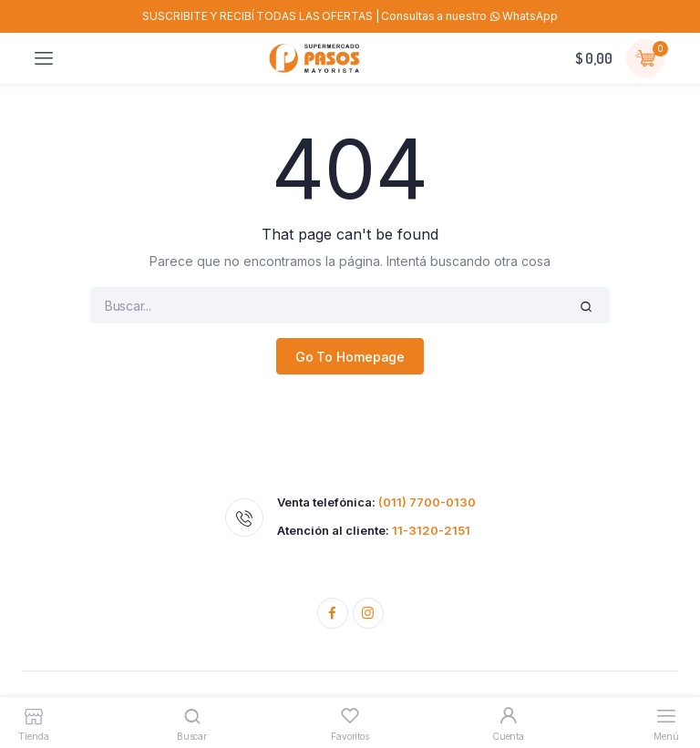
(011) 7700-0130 (427, 502)
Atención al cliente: (374, 531)
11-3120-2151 (431, 530)
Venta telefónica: (376, 502)
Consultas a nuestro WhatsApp (469, 16)
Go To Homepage (350, 357)
